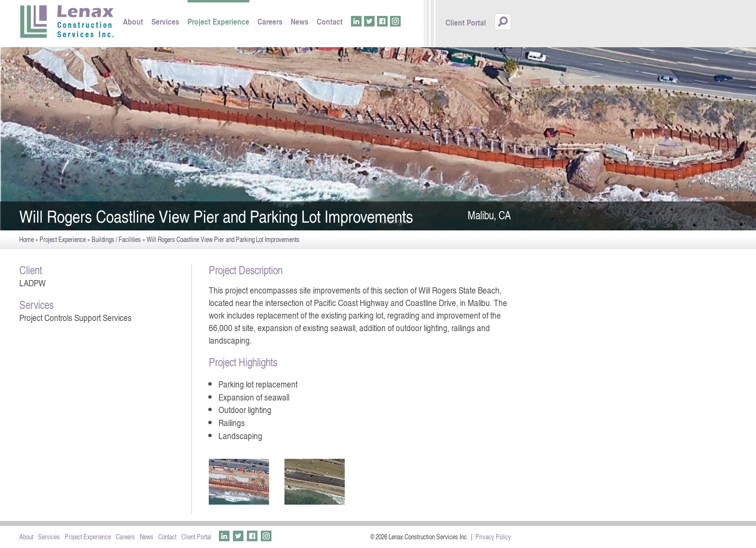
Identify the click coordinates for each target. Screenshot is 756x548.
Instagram (395, 21)
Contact (330, 21)
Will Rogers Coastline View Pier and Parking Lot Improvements (223, 239)
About (133, 21)
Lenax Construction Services (67, 22)
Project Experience (218, 21)
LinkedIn (356, 21)
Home (27, 239)
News (300, 21)
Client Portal (466, 22)
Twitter (369, 21)
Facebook (382, 21)
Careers (270, 21)
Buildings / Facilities (116, 239)
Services (165, 21)
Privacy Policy (493, 537)
